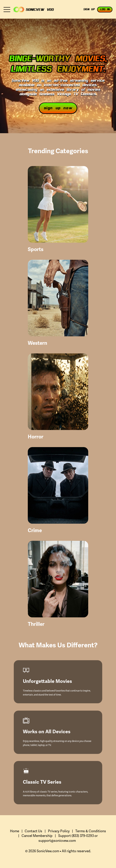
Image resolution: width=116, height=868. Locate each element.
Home (15, 831)
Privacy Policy (59, 831)
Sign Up (89, 10)
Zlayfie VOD (34, 9)
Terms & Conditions (91, 831)
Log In (105, 10)
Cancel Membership (37, 836)
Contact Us (33, 831)
